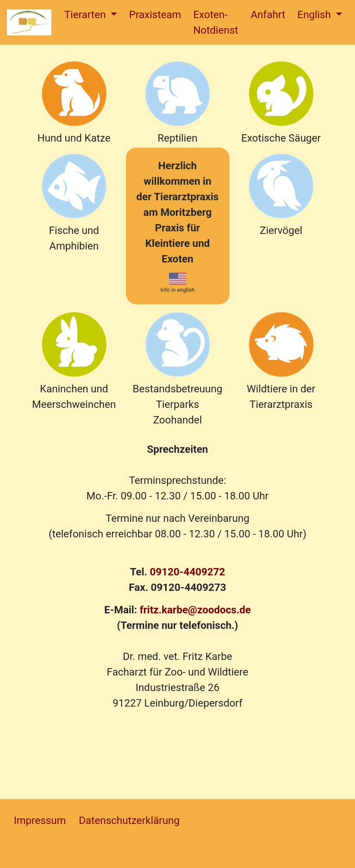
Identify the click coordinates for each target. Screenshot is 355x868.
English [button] (315, 15)
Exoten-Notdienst (216, 22)
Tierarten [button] (86, 15)
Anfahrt (268, 15)
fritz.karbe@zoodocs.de (195, 610)
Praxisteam (155, 15)
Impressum (40, 821)
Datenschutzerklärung (129, 821)
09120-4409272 (187, 572)
